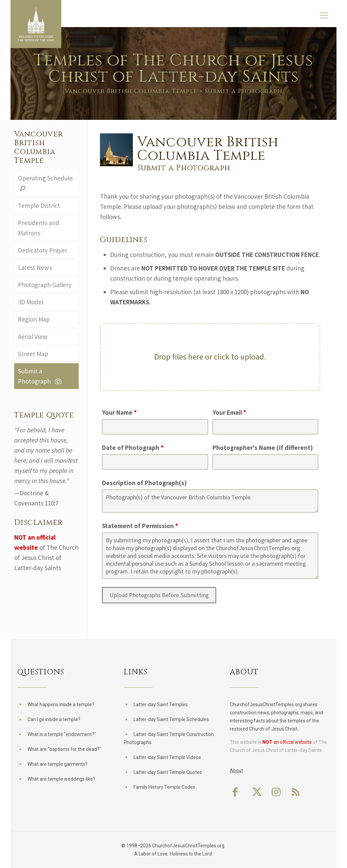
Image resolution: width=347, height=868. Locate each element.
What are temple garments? (57, 764)
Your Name (119, 412)
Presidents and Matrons (39, 228)
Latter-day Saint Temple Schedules (171, 719)
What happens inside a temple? (61, 704)
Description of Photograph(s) (144, 483)
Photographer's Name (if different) (263, 448)
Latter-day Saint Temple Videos (167, 757)
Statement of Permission (140, 526)
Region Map (34, 319)
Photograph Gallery (45, 285)
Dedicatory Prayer (43, 250)
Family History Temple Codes (164, 787)
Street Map (33, 354)
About (236, 771)
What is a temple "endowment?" (62, 734)
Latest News (35, 267)
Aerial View (33, 337)
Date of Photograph (133, 448)
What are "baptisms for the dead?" (64, 749)
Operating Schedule (45, 183)
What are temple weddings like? (61, 779)
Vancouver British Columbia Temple (131, 91)
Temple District (39, 205)
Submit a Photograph (40, 376)
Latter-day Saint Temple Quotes (168, 772)
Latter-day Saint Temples (161, 704)
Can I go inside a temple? (54, 719)
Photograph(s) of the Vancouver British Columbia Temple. (210, 501)
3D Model (31, 302)
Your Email (229, 412)
